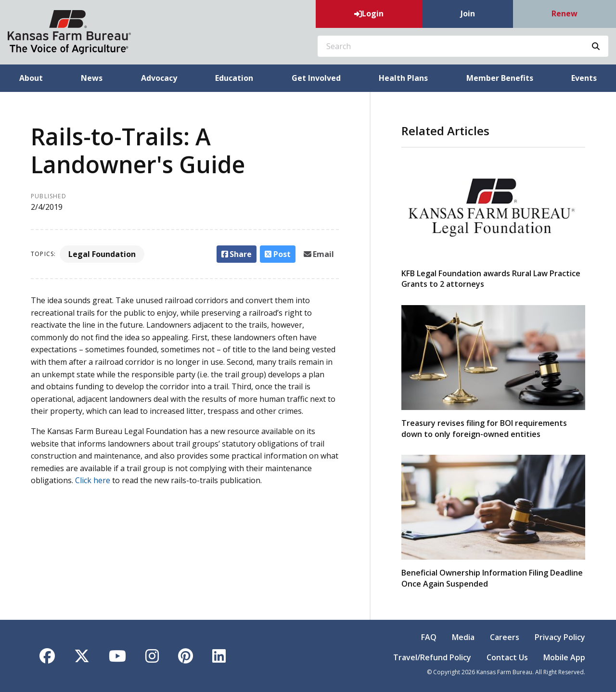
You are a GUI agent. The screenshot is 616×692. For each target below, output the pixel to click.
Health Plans (403, 78)
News (92, 78)
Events (584, 78)
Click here (93, 480)
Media (463, 637)
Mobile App (564, 657)
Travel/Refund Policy (432, 657)
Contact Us (507, 657)
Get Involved (316, 78)
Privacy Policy (560, 637)
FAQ (429, 637)
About (31, 78)
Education (234, 78)
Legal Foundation (102, 254)
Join (468, 13)
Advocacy (159, 78)
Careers (505, 637)
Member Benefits (500, 78)
